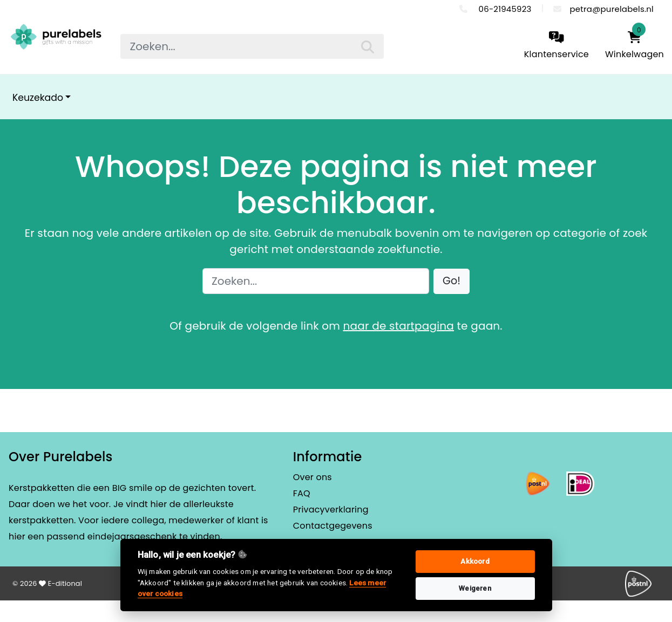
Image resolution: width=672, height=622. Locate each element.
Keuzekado (38, 98)
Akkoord (475, 561)
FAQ (302, 493)
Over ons (313, 477)
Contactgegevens (333, 526)
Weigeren (475, 588)
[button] (452, 281)
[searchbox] (252, 46)
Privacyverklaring (331, 510)
